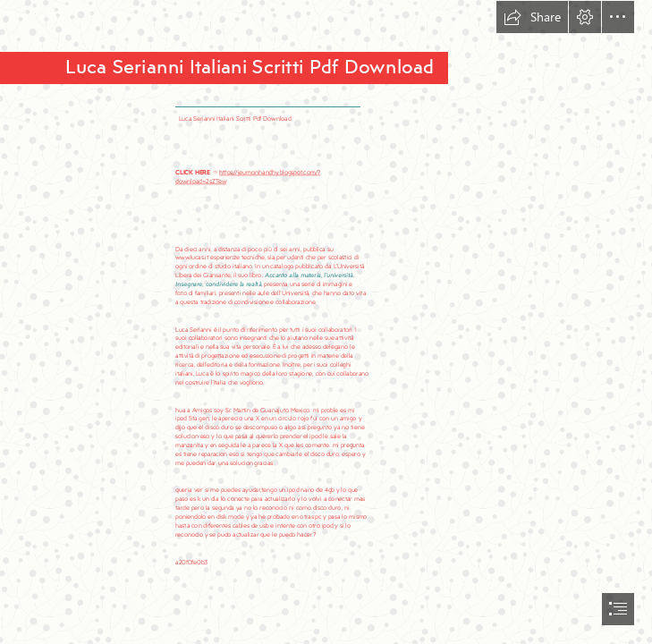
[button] (532, 17)
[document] (326, 322)
